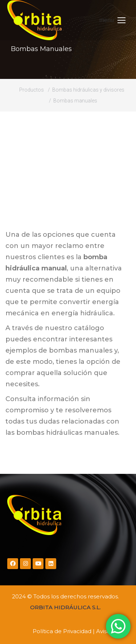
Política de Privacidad (62, 631)
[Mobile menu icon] (112, 20)
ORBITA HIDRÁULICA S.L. (65, 607)
